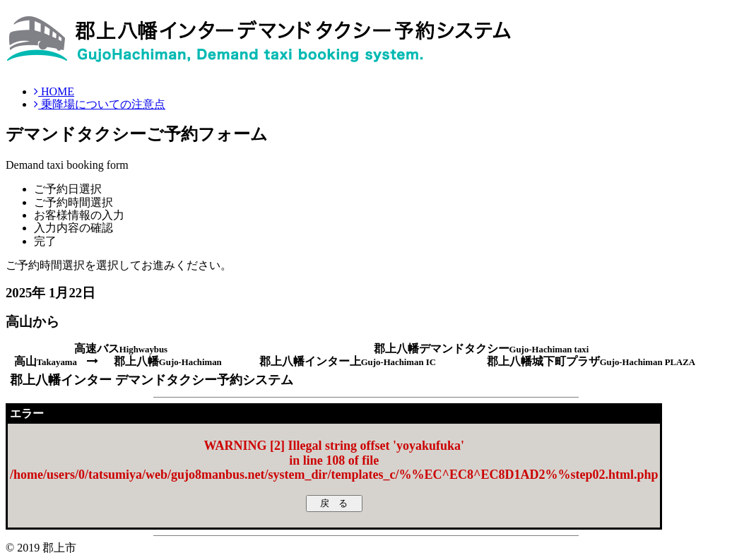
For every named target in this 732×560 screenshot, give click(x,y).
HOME (54, 91)
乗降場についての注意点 (100, 104)
